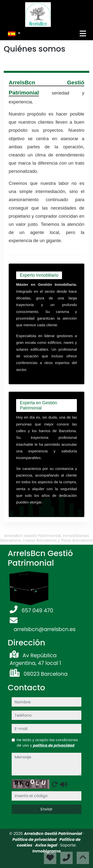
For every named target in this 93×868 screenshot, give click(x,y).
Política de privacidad (35, 839)
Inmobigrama (46, 851)
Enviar (46, 809)
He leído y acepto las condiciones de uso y (47, 743)
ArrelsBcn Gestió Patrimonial (53, 834)
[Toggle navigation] (83, 34)
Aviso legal (47, 845)
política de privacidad (54, 745)
